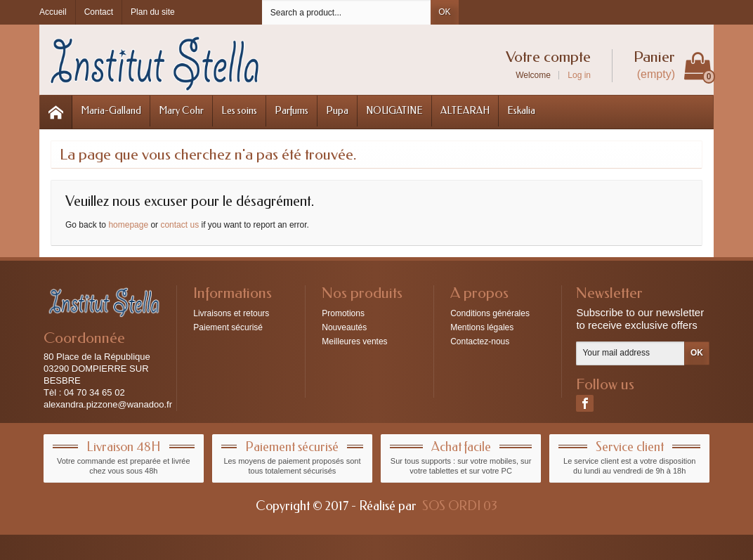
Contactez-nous (480, 341)
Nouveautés (344, 327)
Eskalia (521, 111)
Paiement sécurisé (228, 327)
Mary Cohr (181, 111)
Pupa (337, 111)
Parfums (292, 111)
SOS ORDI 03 (460, 506)
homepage (128, 225)
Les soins (239, 111)
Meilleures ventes (354, 341)
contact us (179, 225)
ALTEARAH (465, 111)
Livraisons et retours (231, 313)
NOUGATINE (394, 111)
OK (444, 12)
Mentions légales (482, 327)
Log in (579, 75)
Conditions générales (490, 313)
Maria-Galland (111, 111)
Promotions (343, 313)
